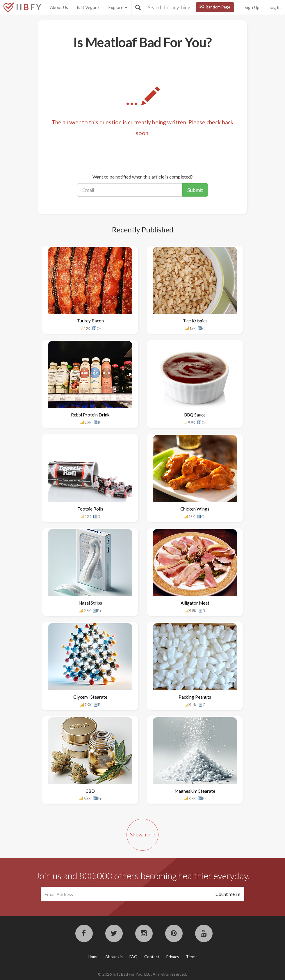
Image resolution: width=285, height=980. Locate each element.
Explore (118, 7)
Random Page (215, 7)
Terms (192, 957)
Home (93, 957)
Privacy (173, 957)
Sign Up (252, 7)
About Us (59, 7)
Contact (152, 957)
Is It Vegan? (88, 7)
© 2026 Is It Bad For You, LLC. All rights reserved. (142, 974)
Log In (275, 7)
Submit (195, 190)
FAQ (133, 957)
